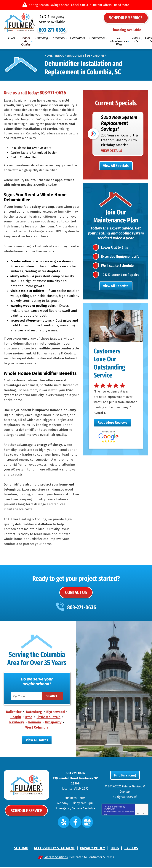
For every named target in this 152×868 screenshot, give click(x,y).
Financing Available (126, 30)
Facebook (76, 825)
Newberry (17, 725)
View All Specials (116, 164)
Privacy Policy (117, 816)
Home (49, 51)
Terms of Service (129, 816)
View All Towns (37, 742)
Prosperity (53, 725)
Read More (121, 5)
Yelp (67, 825)
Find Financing (125, 780)
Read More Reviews (112, 432)
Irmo (29, 719)
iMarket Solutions (56, 858)
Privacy (139, 819)
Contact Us (76, 594)
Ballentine (14, 714)
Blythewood (56, 714)
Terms (145, 819)
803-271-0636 (76, 28)
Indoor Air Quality (70, 51)
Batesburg (34, 714)
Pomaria (35, 725)
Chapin (16, 719)
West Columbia (37, 730)
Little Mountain (49, 719)
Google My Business (85, 825)
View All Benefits (116, 290)
